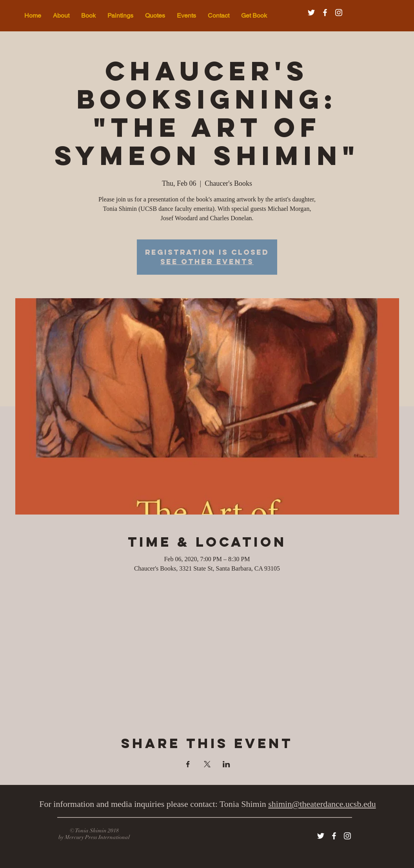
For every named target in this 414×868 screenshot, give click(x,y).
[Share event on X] (207, 764)
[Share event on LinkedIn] (226, 764)
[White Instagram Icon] (339, 13)
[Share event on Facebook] (188, 764)
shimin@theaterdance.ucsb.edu (322, 804)
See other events (207, 262)
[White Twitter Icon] (311, 13)
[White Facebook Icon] (325, 13)
